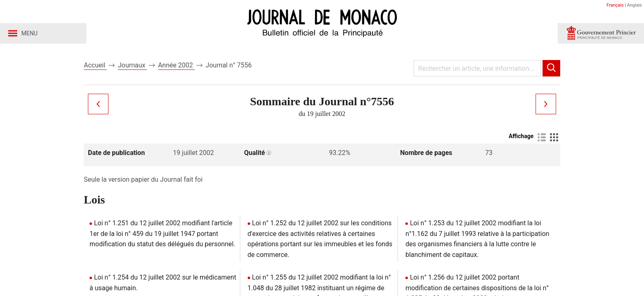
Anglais (635, 5)
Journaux (132, 65)
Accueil (95, 65)
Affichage (521, 136)
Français (615, 5)
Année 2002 (176, 65)
